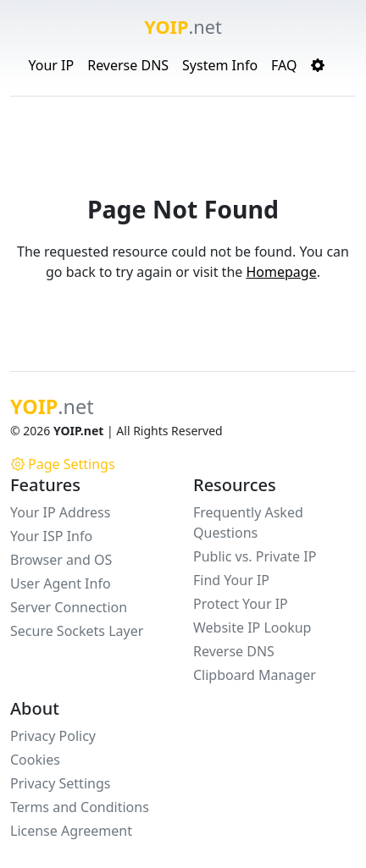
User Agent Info (61, 583)
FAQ (284, 65)
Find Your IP (231, 580)
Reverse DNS (128, 65)
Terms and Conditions (80, 807)
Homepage (281, 272)
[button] (318, 65)
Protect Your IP (241, 604)
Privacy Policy (53, 736)
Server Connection (69, 607)
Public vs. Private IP (255, 556)
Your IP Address (60, 512)
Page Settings (63, 464)
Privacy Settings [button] (60, 783)
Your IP (51, 65)
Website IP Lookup (252, 628)
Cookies (35, 760)
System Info (220, 65)
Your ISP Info (51, 536)
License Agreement (71, 831)
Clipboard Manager (255, 675)
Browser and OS (61, 560)
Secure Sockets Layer (77, 631)
